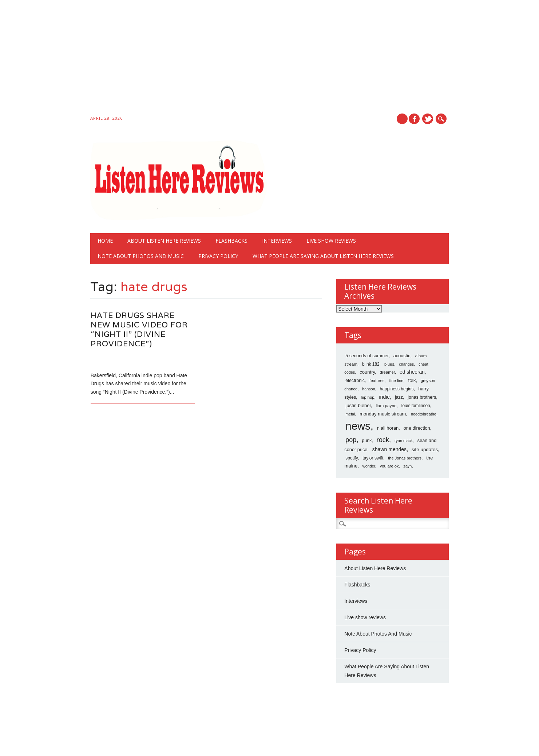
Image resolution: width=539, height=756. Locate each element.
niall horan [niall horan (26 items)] (388, 428)
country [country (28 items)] (367, 372)
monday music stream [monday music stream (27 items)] (383, 414)
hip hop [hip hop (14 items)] (367, 397)
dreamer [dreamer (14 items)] (387, 372)
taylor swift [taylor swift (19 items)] (373, 458)
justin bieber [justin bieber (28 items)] (358, 405)
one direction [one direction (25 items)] (417, 428)
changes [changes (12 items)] (406, 364)
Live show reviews (331, 241)
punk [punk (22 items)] (367, 441)
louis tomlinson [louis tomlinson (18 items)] (416, 406)
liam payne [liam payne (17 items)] (386, 406)
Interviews (277, 241)
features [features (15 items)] (377, 381)
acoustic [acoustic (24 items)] (402, 356)
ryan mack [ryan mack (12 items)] (404, 441)
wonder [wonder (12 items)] (369, 466)
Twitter (428, 119)
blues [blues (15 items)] (389, 364)
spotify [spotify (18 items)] (352, 458)
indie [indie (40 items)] (385, 397)
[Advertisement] (218, 59)
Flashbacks (231, 241)
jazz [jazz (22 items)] (399, 397)
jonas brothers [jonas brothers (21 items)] (422, 397)
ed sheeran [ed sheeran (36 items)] (412, 372)
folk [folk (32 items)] (412, 380)
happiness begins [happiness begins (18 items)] (397, 389)
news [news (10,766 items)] (358, 426)
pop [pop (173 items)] (351, 440)
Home (105, 241)
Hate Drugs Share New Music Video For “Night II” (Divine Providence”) (139, 329)
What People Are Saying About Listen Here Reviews (323, 256)
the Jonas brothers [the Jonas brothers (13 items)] (405, 458)
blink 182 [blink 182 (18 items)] (371, 364)
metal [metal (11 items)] (350, 414)
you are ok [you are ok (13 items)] (389, 466)
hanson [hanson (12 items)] (369, 389)
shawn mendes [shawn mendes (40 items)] (389, 449)
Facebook (414, 119)
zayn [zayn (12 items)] (408, 466)
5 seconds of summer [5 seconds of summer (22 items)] (367, 356)
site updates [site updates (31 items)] (425, 449)
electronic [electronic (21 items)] (355, 381)
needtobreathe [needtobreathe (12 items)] (424, 414)
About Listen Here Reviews (164, 241)
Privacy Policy (218, 256)
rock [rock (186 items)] (383, 440)
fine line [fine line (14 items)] (397, 381)
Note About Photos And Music (141, 256)
